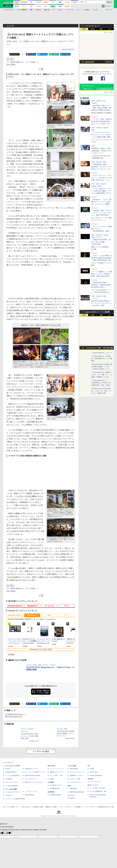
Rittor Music (52, 766)
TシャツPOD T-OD (56, 775)
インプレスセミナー (31, 779)
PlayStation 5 (32, 606)
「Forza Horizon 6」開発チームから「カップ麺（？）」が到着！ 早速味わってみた (102, 375)
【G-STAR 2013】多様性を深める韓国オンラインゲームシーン (65, 733)
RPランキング (88, 89)
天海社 (92, 769)
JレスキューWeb (75, 779)
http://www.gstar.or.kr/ (14, 717)
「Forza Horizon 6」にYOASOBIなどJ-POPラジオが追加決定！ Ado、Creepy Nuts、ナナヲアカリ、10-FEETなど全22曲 (101, 385)
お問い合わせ (26, 807)
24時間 (92, 29)
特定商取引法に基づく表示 (106, 807)
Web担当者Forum (11, 772)
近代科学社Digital (55, 795)
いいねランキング (105, 89)
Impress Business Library (33, 775)
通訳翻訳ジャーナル (76, 775)
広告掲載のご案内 (38, 807)
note (55, 54)
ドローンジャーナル (12, 782)
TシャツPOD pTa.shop (97, 788)
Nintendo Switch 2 (15, 606)
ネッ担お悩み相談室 (12, 786)
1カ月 (110, 29)
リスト (23, 54)
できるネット (9, 795)
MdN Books (73, 789)
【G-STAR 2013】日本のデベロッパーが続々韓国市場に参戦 (29, 736)
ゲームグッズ (49, 606)
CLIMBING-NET (55, 789)
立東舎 (52, 779)
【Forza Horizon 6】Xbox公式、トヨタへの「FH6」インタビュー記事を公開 (101, 391)
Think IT (8, 769)
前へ (12, 59)
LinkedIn (67, 54)
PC (54, 10)
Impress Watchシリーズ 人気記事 (97, 312)
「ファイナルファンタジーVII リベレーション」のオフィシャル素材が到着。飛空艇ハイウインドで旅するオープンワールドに (102, 137)
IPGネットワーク (93, 785)
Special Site (90, 62)
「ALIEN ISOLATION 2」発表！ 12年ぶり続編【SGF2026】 (101, 242)
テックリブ (71, 795)
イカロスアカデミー (76, 782)
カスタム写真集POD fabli (98, 791)
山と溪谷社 (51, 782)
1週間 (101, 29)
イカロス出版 (72, 766)
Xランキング (90, 86)
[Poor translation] (8, 833)
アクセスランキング (92, 26)
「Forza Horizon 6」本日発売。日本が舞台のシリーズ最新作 (102, 358)
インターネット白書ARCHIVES (15, 799)
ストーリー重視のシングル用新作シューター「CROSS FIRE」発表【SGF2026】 (102, 274)
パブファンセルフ (95, 782)
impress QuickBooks (96, 775)
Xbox (49, 615)
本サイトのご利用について (11, 807)
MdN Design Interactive (77, 792)
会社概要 (78, 807)
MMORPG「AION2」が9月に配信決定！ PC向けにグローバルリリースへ (101, 151)
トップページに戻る (41, 751)
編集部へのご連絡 (51, 807)
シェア (33, 54)
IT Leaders (9, 779)
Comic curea (94, 772)
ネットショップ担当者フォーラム (35, 772)
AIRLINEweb (74, 769)
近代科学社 (51, 792)
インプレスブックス (31, 791)
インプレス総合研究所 (12, 775)
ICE (89, 766)
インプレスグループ (89, 807)
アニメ (66, 606)
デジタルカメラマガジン (13, 792)
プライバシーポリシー (66, 807)
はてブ (44, 54)
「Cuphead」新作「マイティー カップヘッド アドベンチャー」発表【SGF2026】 (102, 213)
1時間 (84, 29)
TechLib (72, 798)
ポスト (16, 54)
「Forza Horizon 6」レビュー (102, 353)
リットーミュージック (57, 769)
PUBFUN (90, 779)
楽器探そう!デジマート (57, 772)
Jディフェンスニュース (77, 772)
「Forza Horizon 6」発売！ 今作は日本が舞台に (99, 348)
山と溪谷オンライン (56, 785)
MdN (69, 786)
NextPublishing (29, 795)
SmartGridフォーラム (31, 769)
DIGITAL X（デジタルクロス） (34, 782)
